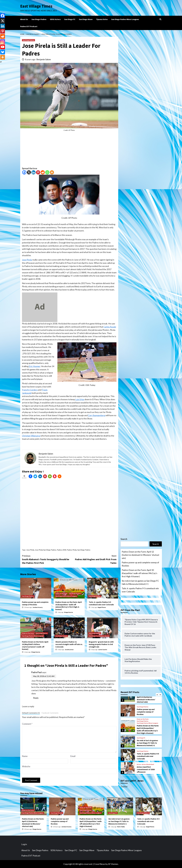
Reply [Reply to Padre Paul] (36, 698)
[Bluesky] (3, 52)
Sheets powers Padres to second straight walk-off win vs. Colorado (69, 644)
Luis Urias (80, 399)
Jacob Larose (69, 650)
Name (25, 756)
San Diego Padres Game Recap (99, 636)
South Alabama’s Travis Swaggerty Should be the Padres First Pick (46, 559)
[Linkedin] (33, 172)
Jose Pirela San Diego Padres (46, 550)
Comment (27, 724)
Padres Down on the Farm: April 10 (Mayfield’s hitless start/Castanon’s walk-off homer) (35, 645)
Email (73, 756)
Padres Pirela (72, 550)
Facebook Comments (50, 713)
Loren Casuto (103, 650)
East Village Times (36, 6)
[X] (29, 172)
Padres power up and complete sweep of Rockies (35, 603)
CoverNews (100, 864)
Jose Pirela (27, 260)
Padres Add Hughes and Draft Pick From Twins (93, 559)
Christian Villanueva (31, 436)
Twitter (124, 787)
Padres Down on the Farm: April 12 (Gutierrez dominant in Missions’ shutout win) (140, 555)
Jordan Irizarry (38, 607)
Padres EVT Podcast (29, 26)
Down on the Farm (61, 593)
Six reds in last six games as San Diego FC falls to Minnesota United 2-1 (140, 582)
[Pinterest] (38, 172)
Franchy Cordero (30, 390)
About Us (24, 19)
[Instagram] (3, 42)
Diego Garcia (69, 612)
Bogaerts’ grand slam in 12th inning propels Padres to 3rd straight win (101, 644)
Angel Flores (102, 607)
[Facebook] (24, 172)
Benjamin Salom (44, 59)
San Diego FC (70, 19)
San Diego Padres (39, 19)
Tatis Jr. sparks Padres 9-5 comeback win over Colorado (101, 603)
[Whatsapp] (47, 172)
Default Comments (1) (31, 713)
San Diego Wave (86, 19)
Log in (24, 844)
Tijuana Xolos (102, 19)
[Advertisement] (69, 150)
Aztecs (139, 764)
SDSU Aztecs (55, 19)
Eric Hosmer (34, 366)
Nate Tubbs (121, 827)
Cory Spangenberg (97, 415)
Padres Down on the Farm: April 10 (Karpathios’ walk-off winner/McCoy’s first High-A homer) (69, 606)
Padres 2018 (62, 550)
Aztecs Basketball (148, 764)
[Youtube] (3, 47)
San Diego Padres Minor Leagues (125, 19)
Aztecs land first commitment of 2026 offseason (146, 769)
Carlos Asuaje (110, 327)
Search (124, 539)
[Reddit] (43, 172)
